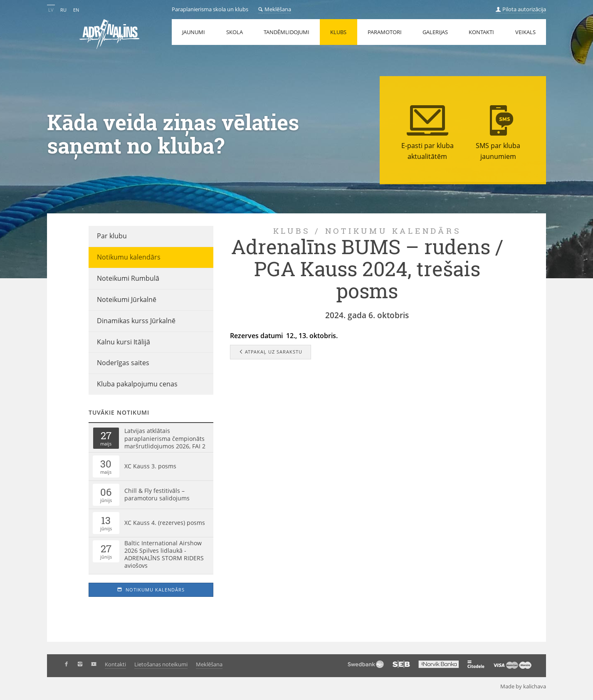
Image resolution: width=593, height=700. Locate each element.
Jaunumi (194, 32)
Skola (235, 32)
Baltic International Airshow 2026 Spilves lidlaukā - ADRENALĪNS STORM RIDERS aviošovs (164, 554)
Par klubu (112, 236)
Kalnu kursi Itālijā (124, 342)
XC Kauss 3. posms (150, 466)
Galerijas (435, 32)
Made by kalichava (526, 686)
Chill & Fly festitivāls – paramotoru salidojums (157, 494)
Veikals (525, 32)
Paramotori (385, 32)
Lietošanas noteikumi (161, 664)
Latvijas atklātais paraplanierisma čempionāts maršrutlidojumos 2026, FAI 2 (165, 438)
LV (51, 10)
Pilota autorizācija (521, 9)
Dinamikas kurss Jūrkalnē (136, 321)
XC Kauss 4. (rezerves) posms (165, 523)
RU (63, 10)
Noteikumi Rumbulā (128, 278)
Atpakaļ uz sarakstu (271, 352)
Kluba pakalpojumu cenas (137, 384)
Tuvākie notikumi (119, 412)
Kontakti (481, 32)
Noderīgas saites (123, 363)
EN (76, 10)
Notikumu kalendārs (129, 257)
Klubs (338, 32)
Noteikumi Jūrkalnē (127, 299)
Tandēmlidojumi (287, 32)
